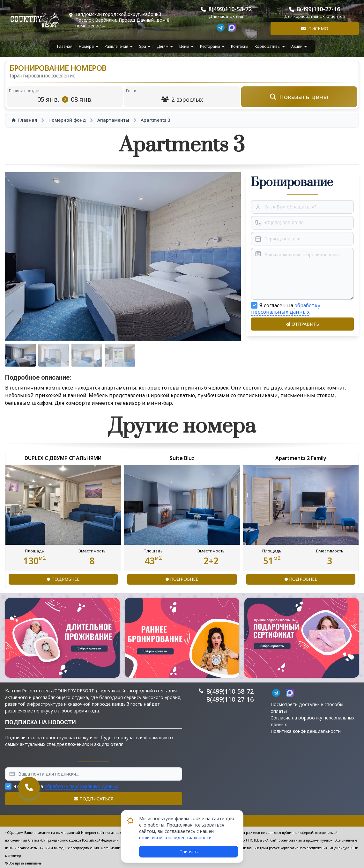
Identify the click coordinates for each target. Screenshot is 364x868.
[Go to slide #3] (87, 355)
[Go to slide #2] (54, 355)
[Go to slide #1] (20, 355)
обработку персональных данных (286, 309)
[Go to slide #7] (219, 355)
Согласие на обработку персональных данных (312, 721)
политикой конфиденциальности (175, 838)
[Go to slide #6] (186, 355)
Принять (189, 852)
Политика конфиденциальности (306, 731)
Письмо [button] (315, 29)
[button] (62, 638)
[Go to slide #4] (120, 355)
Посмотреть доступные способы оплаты (307, 708)
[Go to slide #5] (153, 355)
